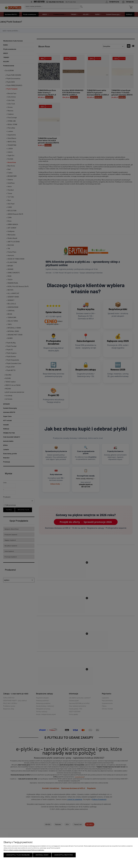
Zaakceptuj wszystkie (64, 855)
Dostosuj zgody (42, 855)
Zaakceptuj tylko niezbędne (18, 855)
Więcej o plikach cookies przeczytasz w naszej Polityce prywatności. (24, 850)
